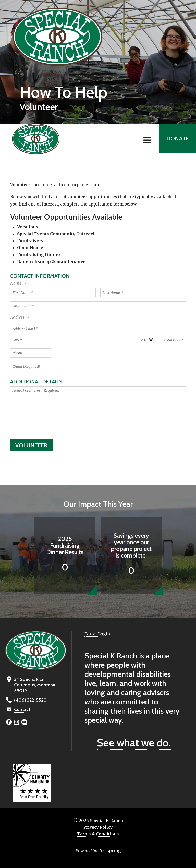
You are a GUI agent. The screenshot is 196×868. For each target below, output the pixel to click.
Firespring (109, 851)
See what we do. (134, 743)
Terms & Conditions (98, 834)
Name (16, 283)
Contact (22, 709)
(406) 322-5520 (30, 700)
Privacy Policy (98, 827)
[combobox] (151, 37)
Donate (177, 139)
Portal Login (97, 634)
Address (18, 317)
